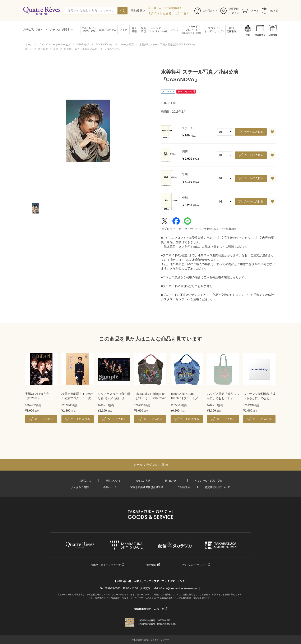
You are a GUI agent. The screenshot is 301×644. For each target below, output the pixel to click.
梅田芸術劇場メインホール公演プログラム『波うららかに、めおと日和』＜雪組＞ (78, 396)
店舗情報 (273, 35)
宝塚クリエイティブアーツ (106, 565)
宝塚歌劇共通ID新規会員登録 (147, 487)
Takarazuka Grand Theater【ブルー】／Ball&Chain (184, 396)
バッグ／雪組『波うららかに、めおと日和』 (223, 396)
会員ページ (110, 487)
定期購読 (144, 30)
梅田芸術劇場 (232, 30)
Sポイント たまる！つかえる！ (169, 13)
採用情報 (151, 565)
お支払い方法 (143, 481)
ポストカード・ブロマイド (192, 30)
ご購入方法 (85, 481)
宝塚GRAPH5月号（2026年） (37, 396)
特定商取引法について (217, 487)
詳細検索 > (138, 11)
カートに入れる (254, 132)
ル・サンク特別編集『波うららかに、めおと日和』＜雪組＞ (259, 396)
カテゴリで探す (33, 30)
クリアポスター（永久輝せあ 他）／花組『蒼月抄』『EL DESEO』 (114, 396)
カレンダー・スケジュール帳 (158, 30)
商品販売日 (260, 35)
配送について (113, 481)
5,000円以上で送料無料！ (165, 8)
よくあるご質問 (80, 487)
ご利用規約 (184, 487)
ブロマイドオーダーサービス (214, 30)
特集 (248, 35)
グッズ (174, 30)
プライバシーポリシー (194, 565)
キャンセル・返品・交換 (209, 481)
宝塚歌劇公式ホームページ (149, 609)
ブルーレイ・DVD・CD (89, 30)
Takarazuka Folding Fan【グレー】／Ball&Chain (150, 396)
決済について (173, 481)
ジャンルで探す (60, 30)
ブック (124, 30)
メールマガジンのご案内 (151, 465)
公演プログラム (108, 30)
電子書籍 (134, 30)
